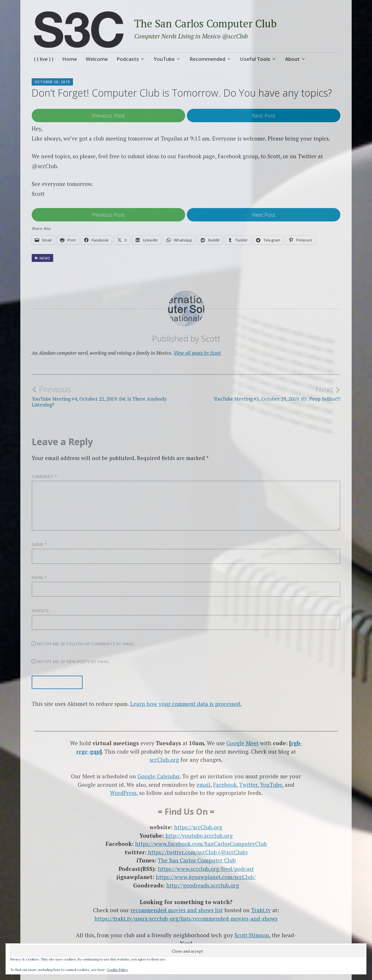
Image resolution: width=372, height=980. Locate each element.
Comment (44, 476)
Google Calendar (159, 776)
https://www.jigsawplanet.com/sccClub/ (206, 877)
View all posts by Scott (197, 353)
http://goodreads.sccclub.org (203, 885)
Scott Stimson (252, 935)
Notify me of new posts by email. (74, 662)
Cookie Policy (117, 970)
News (45, 258)
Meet (252, 743)
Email (39, 577)
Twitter (248, 785)
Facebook (225, 785)
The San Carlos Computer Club (205, 23)
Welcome (97, 59)
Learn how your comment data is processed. (186, 704)
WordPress (123, 793)
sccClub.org (164, 760)
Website (40, 611)
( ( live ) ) (44, 59)
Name (39, 544)
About (292, 59)
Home (70, 59)
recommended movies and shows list (177, 910)
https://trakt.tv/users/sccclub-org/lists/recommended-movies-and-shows (186, 918)
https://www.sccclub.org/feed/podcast (206, 869)
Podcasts (128, 59)
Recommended (207, 59)
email (203, 785)
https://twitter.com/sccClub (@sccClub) (198, 852)
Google (236, 743)
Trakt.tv (261, 910)
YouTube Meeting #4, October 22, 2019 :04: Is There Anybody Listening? (109, 396)
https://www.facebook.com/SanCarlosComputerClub (201, 844)
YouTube (164, 59)
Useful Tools (255, 59)
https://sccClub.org (198, 827)
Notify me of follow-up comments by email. (86, 644)
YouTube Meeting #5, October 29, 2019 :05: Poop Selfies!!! (263, 393)
